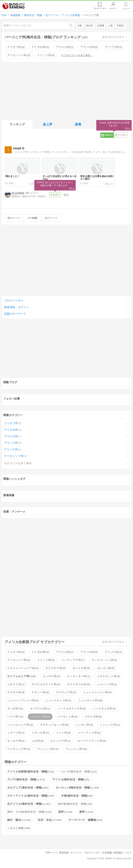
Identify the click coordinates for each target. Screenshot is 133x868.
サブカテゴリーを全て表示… (77, 55)
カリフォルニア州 (21, 676)
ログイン (113, 8)
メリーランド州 (89, 733)
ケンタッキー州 (78, 676)
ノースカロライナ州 (72, 709)
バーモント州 (67, 717)
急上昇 (48, 124)
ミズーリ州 (16, 733)
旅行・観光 (19, 820)
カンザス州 (51, 676)
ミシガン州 (84, 725)
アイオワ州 (16, 47)
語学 (65, 812)
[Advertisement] (67, 90)
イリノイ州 (46, 55)
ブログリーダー (14, 301)
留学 (86, 812)
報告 (66, 195)
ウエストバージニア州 (23, 668)
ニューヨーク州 (90, 700)
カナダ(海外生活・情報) (79, 772)
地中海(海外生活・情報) (75, 804)
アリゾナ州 (113, 47)
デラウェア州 (66, 692)
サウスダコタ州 (78, 684)
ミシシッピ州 (110, 725)
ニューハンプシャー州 (23, 700)
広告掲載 (107, 853)
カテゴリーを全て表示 (18, 463)
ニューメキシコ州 (58, 700)
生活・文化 (50, 820)
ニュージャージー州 (97, 692)
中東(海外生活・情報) (77, 796)
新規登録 (64, 853)
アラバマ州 (89, 47)
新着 (78, 124)
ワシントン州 (76, 749)
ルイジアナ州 (60, 741)
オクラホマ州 (55, 668)
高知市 (89, 26)
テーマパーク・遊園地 (85, 820)
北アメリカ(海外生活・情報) (29, 804)
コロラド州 (16, 684)
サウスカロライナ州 (46, 684)
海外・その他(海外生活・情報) (29, 812)
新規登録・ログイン (16, 307)
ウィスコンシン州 (104, 660)
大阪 (79, 26)
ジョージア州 (107, 684)
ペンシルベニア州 (20, 725)
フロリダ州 (93, 717)
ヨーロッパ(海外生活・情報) (77, 788)
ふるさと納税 (19, 828)
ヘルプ (128, 853)
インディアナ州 (73, 660)
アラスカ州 (65, 47)
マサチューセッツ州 (54, 725)
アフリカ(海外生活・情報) (71, 779)
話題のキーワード (15, 314)
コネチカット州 (108, 676)
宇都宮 (120, 26)
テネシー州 (40, 692)
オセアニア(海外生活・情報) (28, 788)
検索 (73, 25)
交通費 (100, 26)
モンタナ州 (16, 741)
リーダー (100, 8)
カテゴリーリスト (113, 37)
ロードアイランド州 (92, 741)
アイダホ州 (40, 47)
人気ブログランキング (14, 6)
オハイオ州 (81, 668)
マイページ (76, 853)
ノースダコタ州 (104, 709)
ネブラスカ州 (40, 709)
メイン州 (63, 733)
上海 (110, 26)
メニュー (126, 8)
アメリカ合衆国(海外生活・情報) (31, 772)
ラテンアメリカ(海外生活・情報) (31, 796)
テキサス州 (16, 692)
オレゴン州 (106, 668)
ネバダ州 (15, 709)
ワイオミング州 (19, 749)
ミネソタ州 (40, 733)
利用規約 (118, 853)
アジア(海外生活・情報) (26, 779)
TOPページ (51, 853)
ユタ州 (37, 741)
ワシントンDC (48, 749)
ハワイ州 (15, 717)
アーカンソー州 (19, 55)
